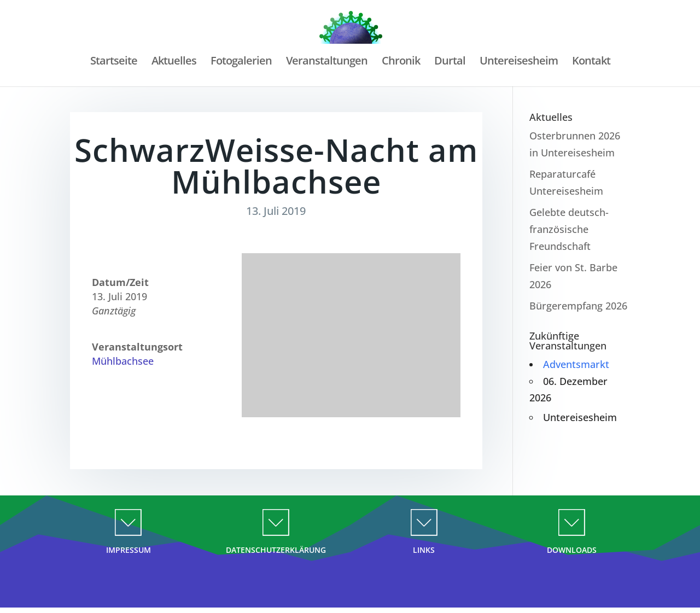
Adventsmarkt (576, 364)
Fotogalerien (240, 62)
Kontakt (593, 62)
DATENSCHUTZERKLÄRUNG (276, 550)
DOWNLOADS (572, 550)
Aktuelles (172, 62)
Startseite (112, 62)
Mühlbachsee (123, 361)
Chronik (401, 62)
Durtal (450, 62)
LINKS (424, 550)
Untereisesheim (520, 62)
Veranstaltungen (326, 62)
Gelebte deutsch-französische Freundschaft (569, 229)
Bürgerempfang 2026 (578, 306)
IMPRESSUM (129, 550)
